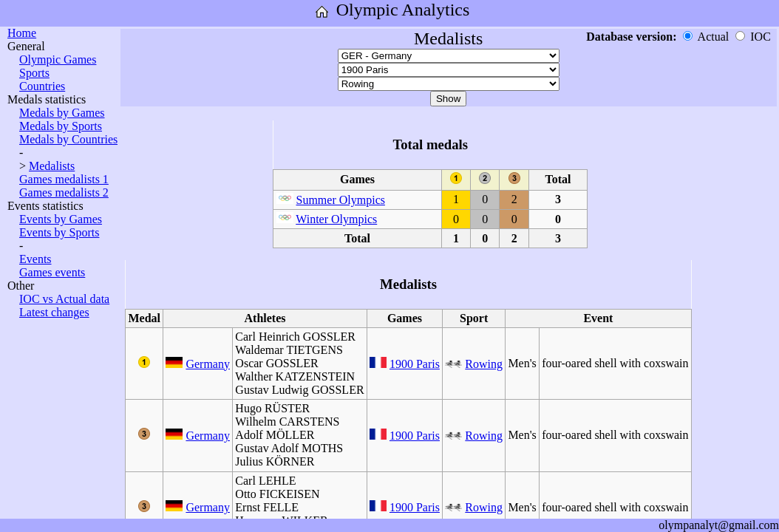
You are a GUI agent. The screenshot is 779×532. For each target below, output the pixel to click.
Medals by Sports (61, 126)
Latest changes (54, 312)
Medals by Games (62, 113)
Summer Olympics (341, 200)
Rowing (484, 364)
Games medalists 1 (64, 179)
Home (22, 33)
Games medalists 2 (64, 192)
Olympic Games (58, 59)
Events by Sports (59, 232)
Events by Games (61, 219)
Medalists (52, 166)
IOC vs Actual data (64, 299)
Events (35, 259)
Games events (52, 272)
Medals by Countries (68, 139)
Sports (34, 73)
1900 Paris (415, 364)
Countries (42, 86)
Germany (208, 364)
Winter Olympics (336, 219)
